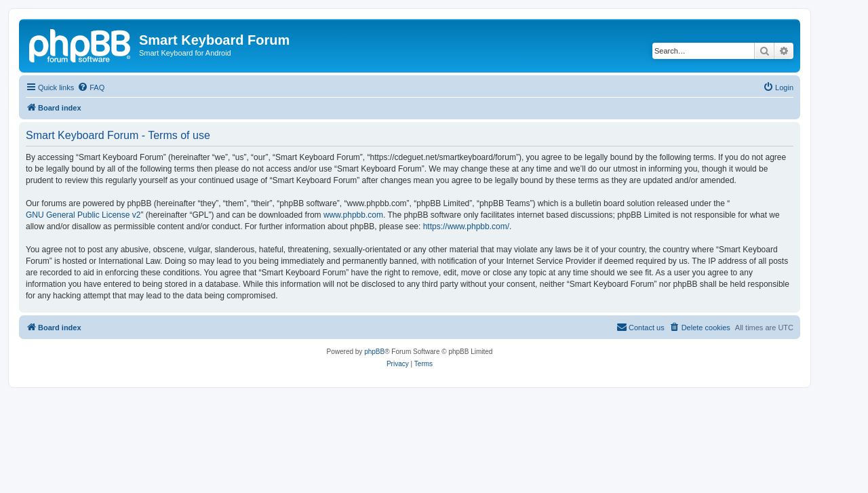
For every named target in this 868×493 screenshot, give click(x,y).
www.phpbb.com (353, 215)
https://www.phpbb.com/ (466, 226)
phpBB (374, 352)
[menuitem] (91, 87)
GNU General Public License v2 (83, 215)
